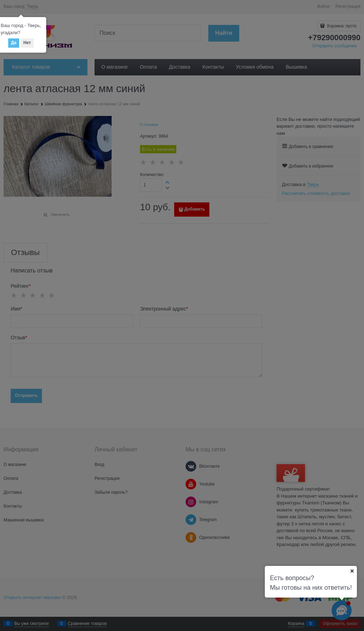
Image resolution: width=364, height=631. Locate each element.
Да (14, 43)
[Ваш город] (352, 571)
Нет (27, 43)
